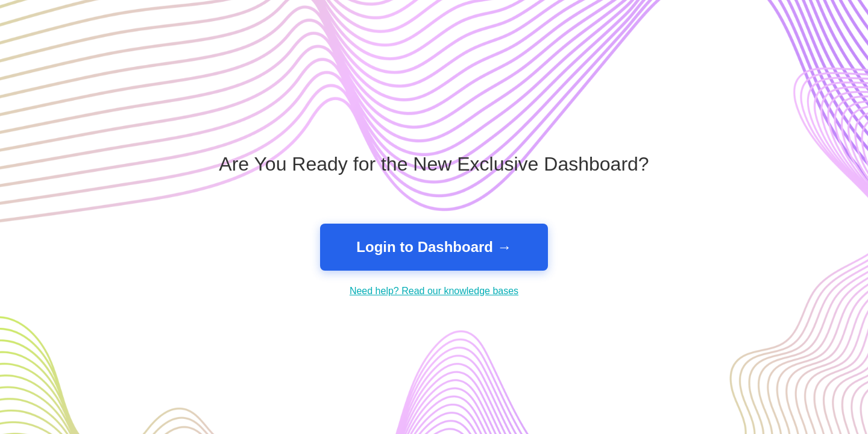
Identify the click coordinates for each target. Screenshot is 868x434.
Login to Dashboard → (434, 247)
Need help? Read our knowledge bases (434, 291)
